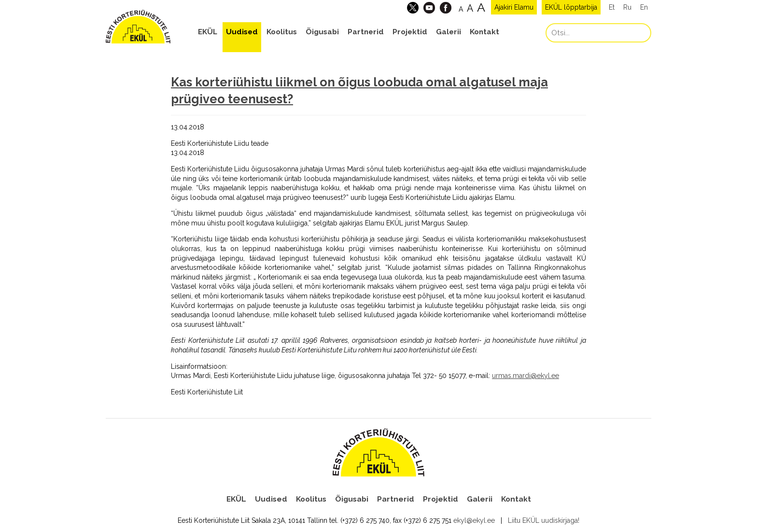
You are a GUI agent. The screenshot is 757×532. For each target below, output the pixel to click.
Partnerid (366, 32)
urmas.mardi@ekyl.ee (526, 376)
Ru (627, 7)
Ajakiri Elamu (514, 7)
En (644, 7)
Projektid (410, 32)
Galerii (449, 32)
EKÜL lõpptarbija (571, 7)
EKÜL (208, 32)
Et (612, 7)
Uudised (242, 32)
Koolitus (282, 32)
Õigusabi (322, 32)
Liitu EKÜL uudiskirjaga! (544, 520)
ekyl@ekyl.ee (474, 520)
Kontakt (484, 32)
